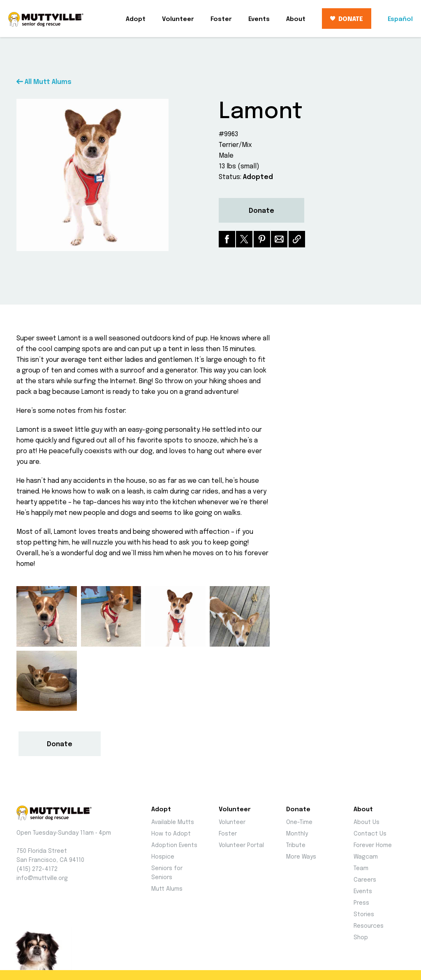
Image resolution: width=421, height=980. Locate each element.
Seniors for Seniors (167, 873)
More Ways (301, 857)
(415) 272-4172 (37, 869)
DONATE (347, 19)
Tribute (296, 845)
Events (259, 19)
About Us (367, 822)
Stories (364, 915)
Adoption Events (174, 845)
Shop (361, 938)
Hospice (163, 857)
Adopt (136, 19)
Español (400, 19)
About (296, 19)
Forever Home (373, 845)
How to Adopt (171, 834)
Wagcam (366, 857)
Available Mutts (173, 822)
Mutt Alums (167, 889)
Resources (369, 926)
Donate (261, 211)
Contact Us (370, 834)
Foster (221, 19)
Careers (365, 880)
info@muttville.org (42, 878)
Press (361, 903)
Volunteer (178, 19)
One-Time (299, 822)
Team (361, 868)
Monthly (297, 834)
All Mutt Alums (44, 82)
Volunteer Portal (241, 845)
